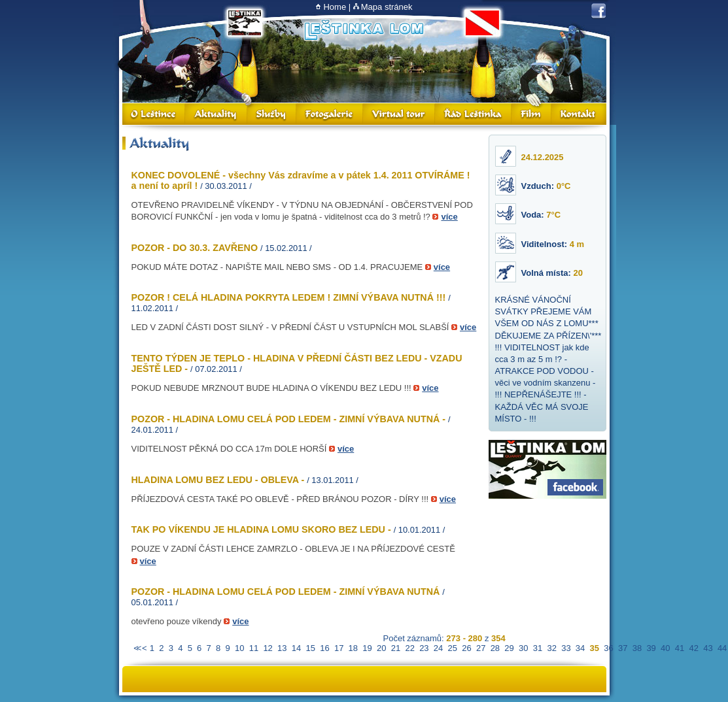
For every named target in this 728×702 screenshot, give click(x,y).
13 (282, 648)
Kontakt (579, 114)
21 (396, 648)
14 (296, 648)
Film (531, 114)
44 (722, 648)
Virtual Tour (399, 114)
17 (339, 648)
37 (623, 648)
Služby (272, 114)
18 (353, 648)
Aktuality (216, 114)
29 (509, 648)
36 (608, 648)
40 (665, 648)
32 (551, 648)
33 (566, 648)
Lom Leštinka (364, 30)
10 (239, 648)
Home (335, 7)
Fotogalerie (330, 114)
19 (367, 648)
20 (381, 648)
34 (580, 648)
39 (651, 648)
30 (523, 648)
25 (453, 648)
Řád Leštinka (473, 114)
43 (708, 648)
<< (136, 648)
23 (424, 648)
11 (254, 648)
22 (409, 648)
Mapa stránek (387, 7)
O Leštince (154, 114)
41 (680, 648)
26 (466, 648)
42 (693, 648)
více (449, 217)
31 (538, 648)
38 (637, 648)
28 (495, 648)
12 (268, 648)
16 (324, 648)
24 (438, 648)
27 (481, 648)
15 (311, 648)
